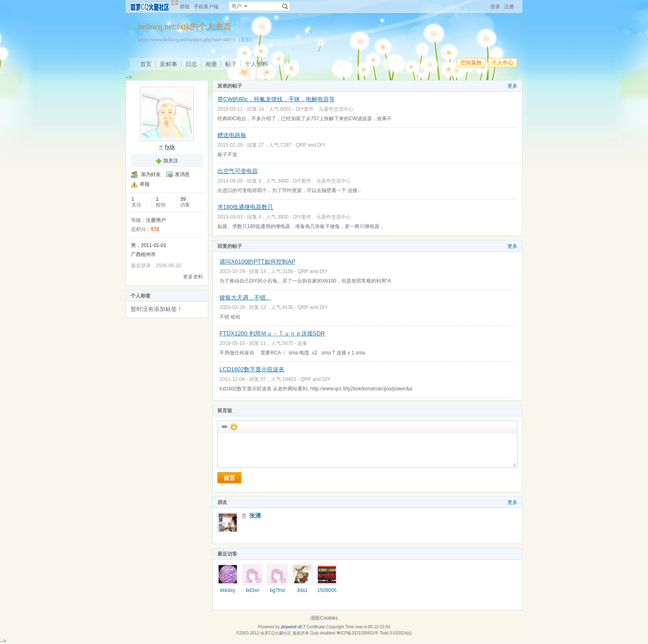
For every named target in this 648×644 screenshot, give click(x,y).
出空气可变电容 (238, 171)
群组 (185, 7)
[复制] (245, 40)
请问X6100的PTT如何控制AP (257, 261)
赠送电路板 (232, 135)
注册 (509, 7)
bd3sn (253, 590)
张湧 (255, 516)
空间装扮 (471, 63)
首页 (146, 64)
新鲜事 (169, 64)
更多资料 (193, 277)
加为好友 (151, 174)
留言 (229, 478)
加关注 (171, 161)
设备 (303, 343)
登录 (495, 7)
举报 (145, 184)
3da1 (302, 590)
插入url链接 (224, 426)
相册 (211, 64)
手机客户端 (206, 7)
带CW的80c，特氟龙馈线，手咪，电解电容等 (276, 99)
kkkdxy (228, 590)
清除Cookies (324, 618)
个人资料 (257, 64)
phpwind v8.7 (293, 627)
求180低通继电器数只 (245, 207)
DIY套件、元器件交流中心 (324, 109)
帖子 (231, 64)
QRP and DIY (310, 145)
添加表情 (233, 426)
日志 (191, 64)
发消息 (182, 174)
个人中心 (503, 63)
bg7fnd (278, 590)
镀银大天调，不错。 (245, 297)
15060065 (327, 593)
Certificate (316, 627)
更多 (512, 86)
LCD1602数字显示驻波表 (252, 369)
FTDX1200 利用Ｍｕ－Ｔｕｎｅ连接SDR (272, 333)
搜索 (285, 6)
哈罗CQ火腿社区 (276, 633)
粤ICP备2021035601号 (357, 633)
